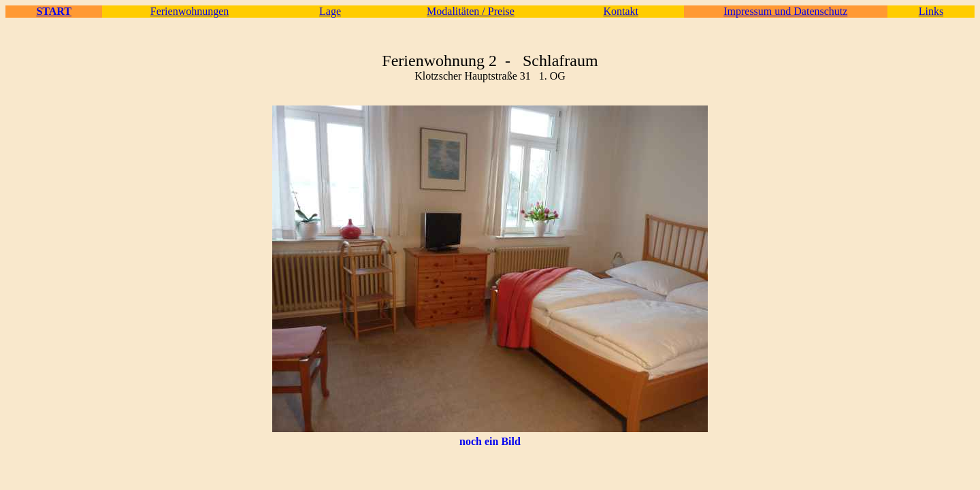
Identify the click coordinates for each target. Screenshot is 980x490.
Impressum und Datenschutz (785, 11)
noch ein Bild (490, 441)
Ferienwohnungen (190, 11)
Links (931, 11)
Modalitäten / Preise (471, 11)
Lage (330, 11)
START (54, 11)
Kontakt (621, 11)
